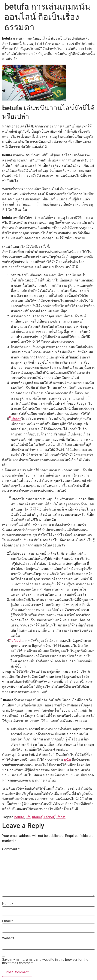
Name (8, 904)
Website (8, 938)
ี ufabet (16, 641)
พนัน (67, 760)
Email (7, 921)
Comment (11, 849)
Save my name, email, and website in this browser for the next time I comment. (45, 961)
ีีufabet (16, 419)
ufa (28, 817)
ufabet (37, 817)
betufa (19, 817)
